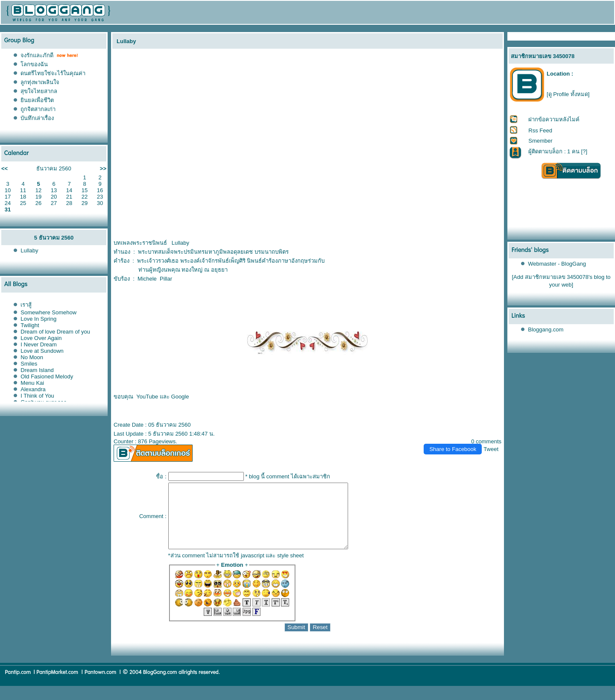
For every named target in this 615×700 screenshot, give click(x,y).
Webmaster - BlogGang (557, 264)
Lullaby (29, 250)
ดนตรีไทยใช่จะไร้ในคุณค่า (53, 73)
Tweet (491, 449)
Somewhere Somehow (48, 312)
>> (103, 168)
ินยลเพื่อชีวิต (37, 100)
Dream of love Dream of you (55, 332)
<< (4, 168)
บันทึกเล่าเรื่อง (37, 118)
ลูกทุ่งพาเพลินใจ (40, 82)
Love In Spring (38, 319)
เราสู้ (26, 305)
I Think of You (37, 396)
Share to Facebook (453, 449)
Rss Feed (540, 130)
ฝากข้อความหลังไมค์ (554, 119)
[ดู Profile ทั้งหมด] (568, 94)
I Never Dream (39, 344)
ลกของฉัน (34, 64)
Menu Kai (32, 383)
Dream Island (37, 370)
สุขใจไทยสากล (39, 91)
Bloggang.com (546, 329)
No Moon (32, 357)
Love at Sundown (42, 351)
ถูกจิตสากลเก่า (38, 109)
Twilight (30, 325)
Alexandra (33, 389)
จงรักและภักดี (37, 55)
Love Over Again (41, 338)
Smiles (29, 364)
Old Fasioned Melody (47, 376)
